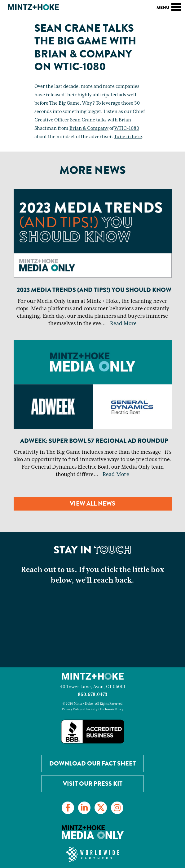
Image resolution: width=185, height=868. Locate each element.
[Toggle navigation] (176, 6)
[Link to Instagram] (117, 808)
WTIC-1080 (127, 128)
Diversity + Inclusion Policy (104, 709)
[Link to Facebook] (68, 808)
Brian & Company (89, 128)
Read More (123, 324)
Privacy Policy (72, 709)
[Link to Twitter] (101, 808)
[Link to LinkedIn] (84, 808)
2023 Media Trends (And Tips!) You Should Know (94, 290)
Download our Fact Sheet (92, 763)
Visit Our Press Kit (93, 784)
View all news (92, 504)
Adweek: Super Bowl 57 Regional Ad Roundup (94, 441)
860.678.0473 (92, 695)
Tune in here (128, 137)
